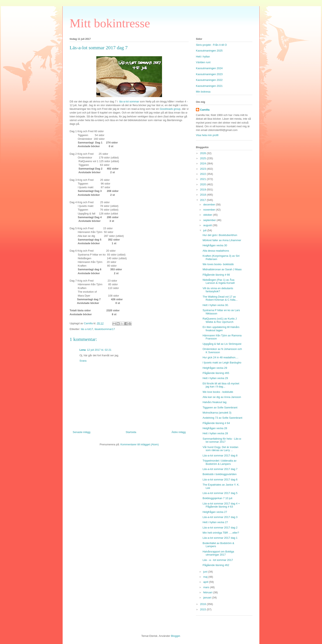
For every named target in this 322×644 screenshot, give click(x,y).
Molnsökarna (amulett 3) (217, 413)
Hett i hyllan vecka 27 (215, 522)
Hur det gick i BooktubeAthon (220, 235)
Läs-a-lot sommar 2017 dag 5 (220, 493)
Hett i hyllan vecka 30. (216, 305)
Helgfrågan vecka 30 (215, 245)
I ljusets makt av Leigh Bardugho (222, 363)
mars (207, 587)
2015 (203, 609)
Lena (83, 350)
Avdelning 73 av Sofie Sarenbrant (222, 418)
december (210, 205)
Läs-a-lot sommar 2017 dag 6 (220, 480)
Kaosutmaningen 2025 (209, 51)
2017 (203, 200)
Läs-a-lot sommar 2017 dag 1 (220, 538)
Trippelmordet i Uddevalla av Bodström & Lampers (219, 462)
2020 (203, 184)
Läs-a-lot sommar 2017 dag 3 (220, 517)
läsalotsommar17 (105, 329)
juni (206, 572)
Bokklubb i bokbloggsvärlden (220, 474)
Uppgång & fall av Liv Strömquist (222, 344)
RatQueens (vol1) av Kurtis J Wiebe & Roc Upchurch (220, 320)
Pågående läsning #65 (216, 373)
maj (206, 577)
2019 (203, 190)
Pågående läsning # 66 (216, 275)
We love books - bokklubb (218, 392)
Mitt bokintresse (110, 23)
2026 (203, 153)
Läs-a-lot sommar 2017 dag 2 (220, 528)
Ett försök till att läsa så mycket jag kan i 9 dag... (221, 385)
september (210, 220)
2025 (203, 158)
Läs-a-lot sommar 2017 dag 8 (220, 455)
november (210, 210)
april (206, 582)
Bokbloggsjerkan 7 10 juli (217, 498)
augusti (208, 225)
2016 (203, 604)
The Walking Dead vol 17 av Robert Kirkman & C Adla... (220, 298)
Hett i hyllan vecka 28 (215, 433)
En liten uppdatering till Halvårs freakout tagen (221, 329)
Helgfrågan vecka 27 (215, 512)
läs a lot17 (87, 329)
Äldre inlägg (179, 432)
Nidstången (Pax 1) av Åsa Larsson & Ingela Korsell (218, 281)
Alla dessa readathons (216, 251)
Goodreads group (170, 109)
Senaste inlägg (82, 432)
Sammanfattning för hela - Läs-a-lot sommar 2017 (222, 440)
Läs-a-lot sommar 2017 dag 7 (220, 469)
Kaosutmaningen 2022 (209, 80)
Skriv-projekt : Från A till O (211, 45)
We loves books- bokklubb (218, 264)
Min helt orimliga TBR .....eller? (221, 533)
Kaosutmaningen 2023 (209, 74)
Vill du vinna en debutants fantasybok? (218, 290)
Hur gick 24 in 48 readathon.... (220, 357)
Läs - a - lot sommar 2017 (218, 560)
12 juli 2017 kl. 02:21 (99, 350)
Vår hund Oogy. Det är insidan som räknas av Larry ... (220, 449)
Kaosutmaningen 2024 (209, 68)
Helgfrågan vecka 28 (215, 428)
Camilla (205, 110)
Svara (83, 361)
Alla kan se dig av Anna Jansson (222, 397)
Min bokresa (203, 92)
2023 (203, 169)
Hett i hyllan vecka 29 (215, 378)
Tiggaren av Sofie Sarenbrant (220, 407)
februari (208, 592)
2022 (203, 174)
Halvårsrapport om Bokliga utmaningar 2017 (218, 553)
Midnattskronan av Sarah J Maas (222, 269)
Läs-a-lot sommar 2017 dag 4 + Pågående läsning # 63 (221, 505)
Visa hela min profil (207, 135)
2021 (203, 179)
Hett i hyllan (203, 57)
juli (205, 230)
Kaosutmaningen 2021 (209, 86)
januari (208, 598)
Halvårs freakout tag (214, 402)
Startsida (131, 432)
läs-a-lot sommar (129, 101)
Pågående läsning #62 (216, 565)
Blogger (175, 636)
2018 (203, 195)
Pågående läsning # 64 (216, 423)
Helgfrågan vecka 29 (215, 368)
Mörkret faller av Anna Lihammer (222, 240)
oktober (208, 215)
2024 (203, 163)
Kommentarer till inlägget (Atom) (139, 444)
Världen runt (203, 62)
